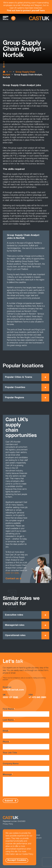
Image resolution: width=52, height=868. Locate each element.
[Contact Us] (13, 18)
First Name (26, 712)
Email (26, 734)
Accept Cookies (17, 860)
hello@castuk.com (13, 690)
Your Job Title (26, 756)
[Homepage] (39, 18)
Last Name (26, 723)
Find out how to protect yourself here (26, 11)
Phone (26, 745)
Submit (9, 801)
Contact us (12, 579)
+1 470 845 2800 (37, 698)
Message (26, 785)
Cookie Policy (28, 854)
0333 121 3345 (12, 573)
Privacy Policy (8, 824)
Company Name (26, 767)
